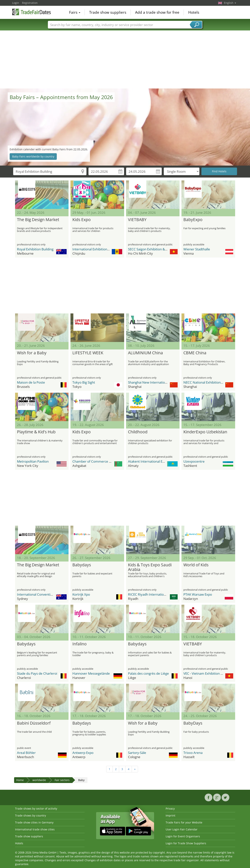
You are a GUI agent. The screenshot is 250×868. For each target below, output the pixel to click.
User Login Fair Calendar (182, 829)
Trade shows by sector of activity (36, 809)
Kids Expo (82, 220)
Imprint (170, 815)
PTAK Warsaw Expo (198, 594)
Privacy (170, 809)
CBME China (195, 353)
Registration (30, 3)
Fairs (75, 12)
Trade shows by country (31, 815)
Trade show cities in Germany (34, 822)
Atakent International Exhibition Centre (157, 461)
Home (20, 780)
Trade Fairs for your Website (184, 822)
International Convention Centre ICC (44, 594)
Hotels (194, 12)
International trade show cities (35, 829)
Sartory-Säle (137, 753)
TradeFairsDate (31, 12)
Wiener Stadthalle (197, 249)
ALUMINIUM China (145, 353)
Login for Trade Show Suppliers (186, 843)
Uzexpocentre (194, 461)
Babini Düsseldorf (34, 723)
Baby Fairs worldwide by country (33, 156)
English (230, 3)
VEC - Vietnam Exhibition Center (207, 673)
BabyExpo (193, 220)
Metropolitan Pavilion (33, 461)
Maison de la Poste (31, 382)
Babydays (82, 565)
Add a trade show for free (157, 12)
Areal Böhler (26, 753)
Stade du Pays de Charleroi (37, 673)
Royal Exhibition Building (35, 249)
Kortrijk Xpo (81, 594)
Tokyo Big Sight (84, 382)
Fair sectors (62, 780)
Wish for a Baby (32, 353)
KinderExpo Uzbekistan (205, 432)
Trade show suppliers (108, 12)
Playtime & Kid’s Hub (36, 432)
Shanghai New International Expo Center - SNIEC (164, 382)
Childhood (138, 432)
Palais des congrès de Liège (148, 673)
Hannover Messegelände (91, 673)
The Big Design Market (38, 220)
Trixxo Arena (193, 753)
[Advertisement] (125, 60)
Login (16, 3)
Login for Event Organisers (183, 836)
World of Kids (196, 565)
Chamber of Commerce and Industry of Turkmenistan (113, 461)
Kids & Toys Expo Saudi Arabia (150, 567)
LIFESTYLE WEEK (88, 353)
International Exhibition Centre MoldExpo (103, 249)
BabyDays (193, 723)
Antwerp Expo (83, 753)
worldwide (39, 780)
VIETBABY (137, 220)
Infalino (80, 644)
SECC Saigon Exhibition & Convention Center (161, 249)
